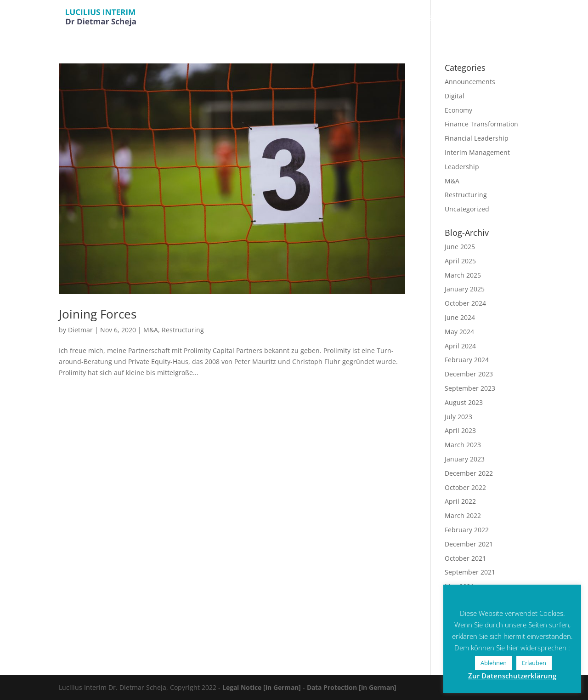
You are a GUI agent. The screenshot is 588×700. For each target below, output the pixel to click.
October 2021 (465, 558)
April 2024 (460, 346)
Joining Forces (98, 314)
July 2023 (458, 417)
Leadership (462, 167)
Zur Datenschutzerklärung (512, 676)
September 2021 (470, 572)
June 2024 (460, 317)
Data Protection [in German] (352, 687)
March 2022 (463, 515)
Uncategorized (467, 209)
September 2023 (470, 388)
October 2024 (465, 303)
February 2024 (467, 360)
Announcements (470, 82)
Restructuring (183, 330)
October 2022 (465, 487)
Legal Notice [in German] (262, 687)
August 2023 (464, 402)
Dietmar (80, 330)
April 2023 (460, 430)
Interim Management (477, 152)
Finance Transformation (481, 124)
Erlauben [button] (534, 663)
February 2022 (467, 530)
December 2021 (469, 544)
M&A (151, 330)
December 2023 (469, 374)
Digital (455, 96)
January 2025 (465, 289)
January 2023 (465, 459)
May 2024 (459, 332)
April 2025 (460, 261)
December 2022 (469, 473)
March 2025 (463, 275)
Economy (458, 110)
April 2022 (460, 501)
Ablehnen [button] (494, 663)
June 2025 (460, 247)
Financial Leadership (477, 138)
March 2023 (463, 445)
